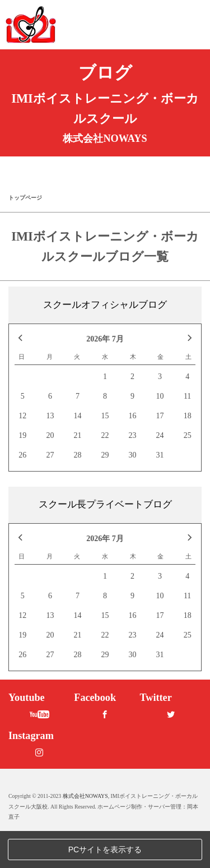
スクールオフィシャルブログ (105, 305)
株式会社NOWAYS (85, 833)
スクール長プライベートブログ (105, 504)
